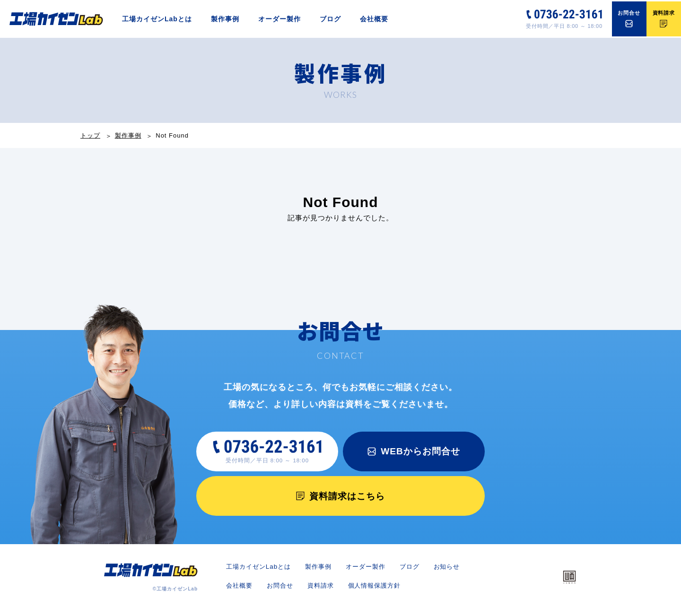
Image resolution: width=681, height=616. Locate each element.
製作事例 (225, 19)
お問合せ (325, 590)
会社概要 (374, 19)
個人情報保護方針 (425, 590)
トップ (90, 135)
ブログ (330, 19)
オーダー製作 (279, 19)
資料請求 (368, 590)
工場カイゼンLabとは (157, 19)
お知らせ (240, 590)
